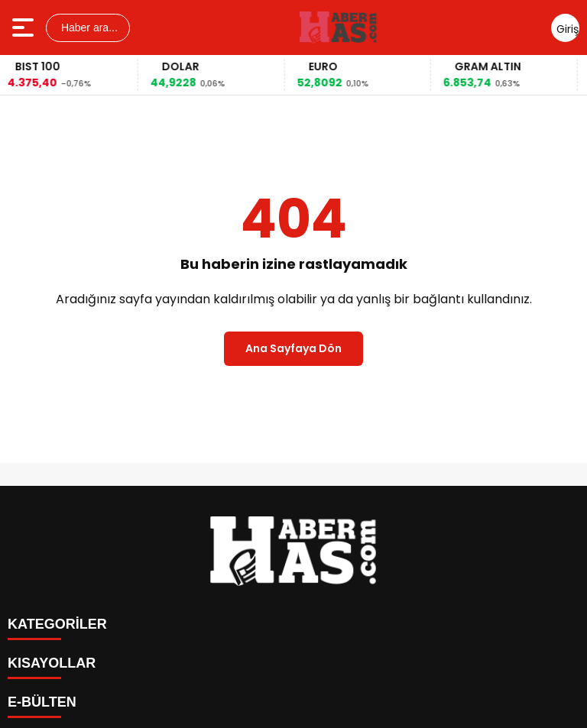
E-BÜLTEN (42, 702)
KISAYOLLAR (52, 663)
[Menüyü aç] (25, 28)
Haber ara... (88, 28)
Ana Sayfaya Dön (293, 348)
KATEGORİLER (57, 624)
